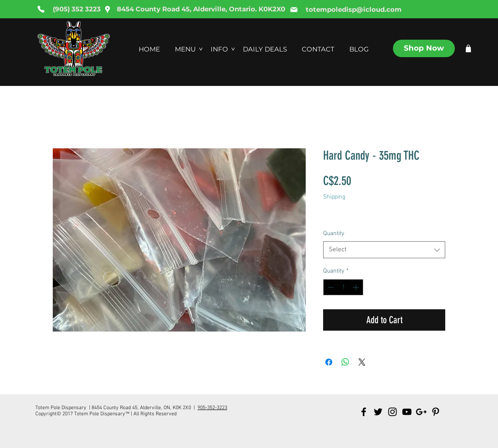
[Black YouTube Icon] (407, 412)
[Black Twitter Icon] (378, 412)
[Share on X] (362, 362)
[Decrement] (330, 287)
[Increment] (356, 287)
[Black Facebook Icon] (364, 412)
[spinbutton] (343, 287)
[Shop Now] (424, 48)
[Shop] (468, 48)
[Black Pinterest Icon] (436, 412)
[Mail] (294, 10)
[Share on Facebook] (329, 362)
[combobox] (384, 250)
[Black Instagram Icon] (392, 412)
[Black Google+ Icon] (421, 412)
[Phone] (41, 9)
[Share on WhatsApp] (345, 362)
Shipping (334, 197)
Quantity (334, 234)
